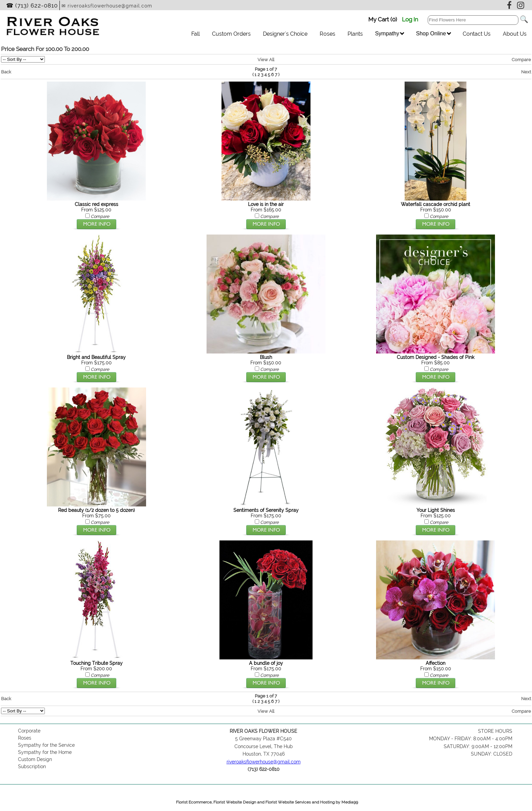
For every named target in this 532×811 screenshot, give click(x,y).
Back (6, 72)
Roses (327, 34)
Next (526, 72)
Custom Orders (231, 34)
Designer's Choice (285, 34)
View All (266, 59)
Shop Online (433, 33)
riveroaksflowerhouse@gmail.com (264, 762)
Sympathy (390, 33)
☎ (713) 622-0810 (32, 5)
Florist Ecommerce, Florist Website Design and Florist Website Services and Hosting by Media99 (267, 802)
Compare (521, 59)
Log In (410, 19)
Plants (355, 34)
